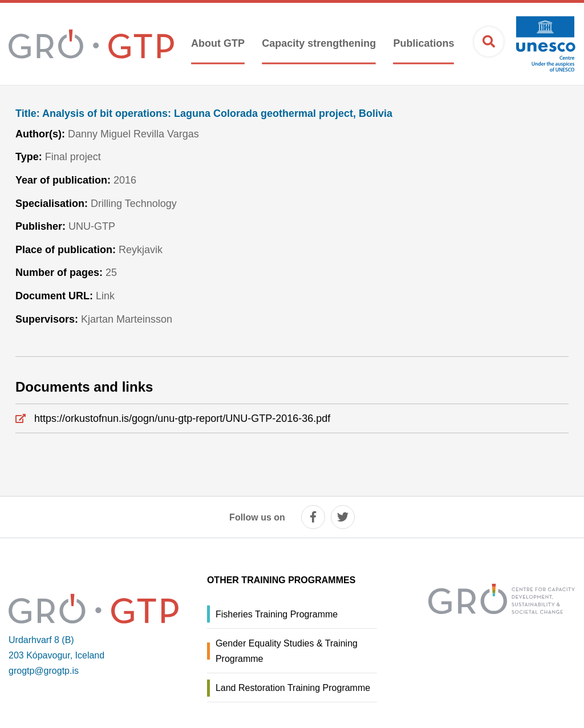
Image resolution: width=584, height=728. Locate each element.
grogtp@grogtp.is (44, 671)
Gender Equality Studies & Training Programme (287, 651)
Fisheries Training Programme (277, 614)
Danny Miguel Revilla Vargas (133, 134)
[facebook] (313, 517)
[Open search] (489, 42)
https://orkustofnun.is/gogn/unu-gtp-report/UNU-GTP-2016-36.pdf (182, 418)
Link (105, 296)
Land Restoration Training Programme (293, 688)
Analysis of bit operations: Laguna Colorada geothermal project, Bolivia (204, 114)
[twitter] (343, 517)
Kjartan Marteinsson (127, 319)
